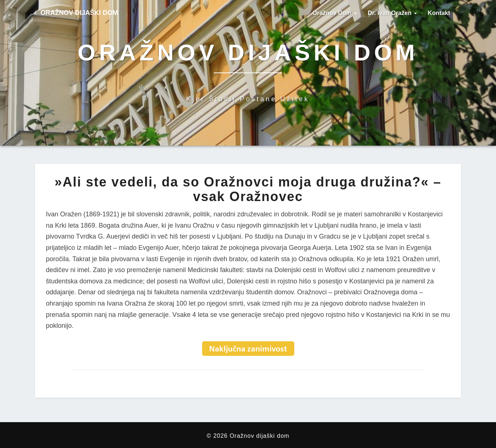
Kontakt (439, 13)
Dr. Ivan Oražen (392, 13)
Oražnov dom (335, 13)
